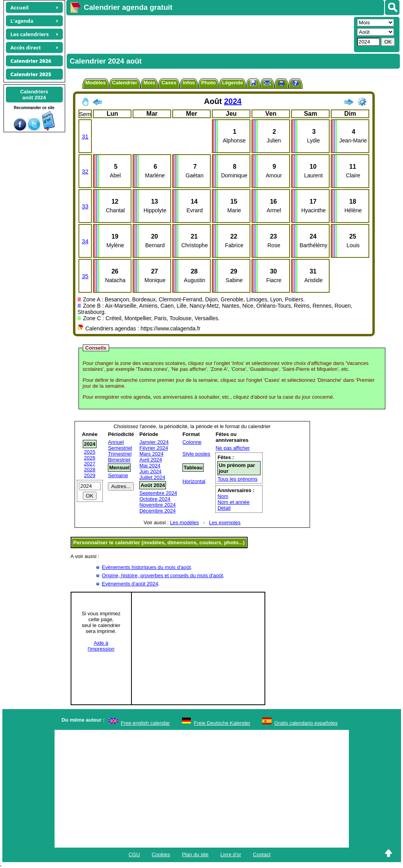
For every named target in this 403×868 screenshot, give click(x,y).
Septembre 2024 (158, 493)
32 (85, 171)
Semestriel (120, 448)
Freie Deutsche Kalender (222, 723)
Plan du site (195, 854)
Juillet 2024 (152, 477)
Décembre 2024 (158, 511)
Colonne (192, 442)
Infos (189, 83)
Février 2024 (154, 448)
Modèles (96, 83)
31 (85, 136)
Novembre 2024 (158, 505)
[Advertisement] (209, 34)
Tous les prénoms (237, 479)
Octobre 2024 (155, 499)
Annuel (116, 442)
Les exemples (225, 522)
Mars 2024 (151, 454)
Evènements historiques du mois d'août (147, 567)
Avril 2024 (151, 460)
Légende (232, 83)
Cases (169, 83)
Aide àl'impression (101, 646)
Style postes (196, 454)
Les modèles (184, 522)
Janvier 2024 (154, 442)
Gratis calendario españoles (306, 723)
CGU (134, 854)
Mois (150, 83)
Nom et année (233, 502)
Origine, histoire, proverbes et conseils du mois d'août (163, 575)
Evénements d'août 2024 (130, 584)
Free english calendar (145, 723)
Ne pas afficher (232, 448)
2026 (90, 458)
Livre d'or (231, 854)
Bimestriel (119, 460)
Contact (262, 854)
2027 (90, 464)
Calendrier (125, 83)
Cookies (161, 854)
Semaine (118, 475)
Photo (209, 83)
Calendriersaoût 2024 (34, 95)
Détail (224, 508)
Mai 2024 (150, 466)
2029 (90, 475)
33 (85, 206)
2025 (90, 452)
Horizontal (194, 481)
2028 (90, 470)
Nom (223, 496)
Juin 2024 (150, 471)
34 (85, 241)
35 (85, 276)
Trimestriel (120, 454)
